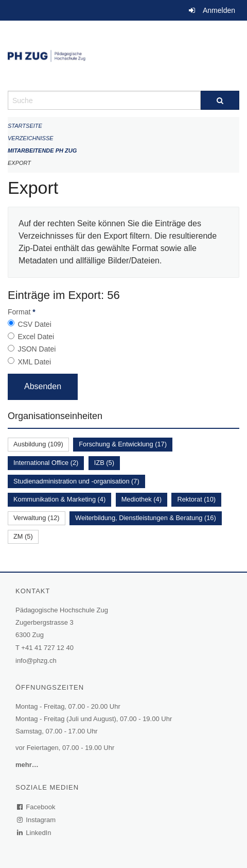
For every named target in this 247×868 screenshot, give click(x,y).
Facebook (37, 807)
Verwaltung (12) (37, 518)
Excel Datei (36, 337)
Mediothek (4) (142, 499)
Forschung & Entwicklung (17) (123, 444)
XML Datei (34, 362)
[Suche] (220, 100)
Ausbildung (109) (38, 444)
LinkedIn (34, 833)
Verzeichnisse (31, 138)
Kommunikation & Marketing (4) (59, 499)
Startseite (25, 126)
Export (19, 163)
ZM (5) (23, 536)
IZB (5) (104, 463)
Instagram (37, 820)
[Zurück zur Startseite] (123, 56)
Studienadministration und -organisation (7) (76, 481)
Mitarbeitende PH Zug (42, 151)
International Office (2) (46, 463)
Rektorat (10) (196, 499)
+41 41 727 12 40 (47, 648)
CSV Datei (34, 324)
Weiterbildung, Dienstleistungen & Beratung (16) (146, 518)
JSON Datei (37, 349)
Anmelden (219, 10)
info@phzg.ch (36, 661)
